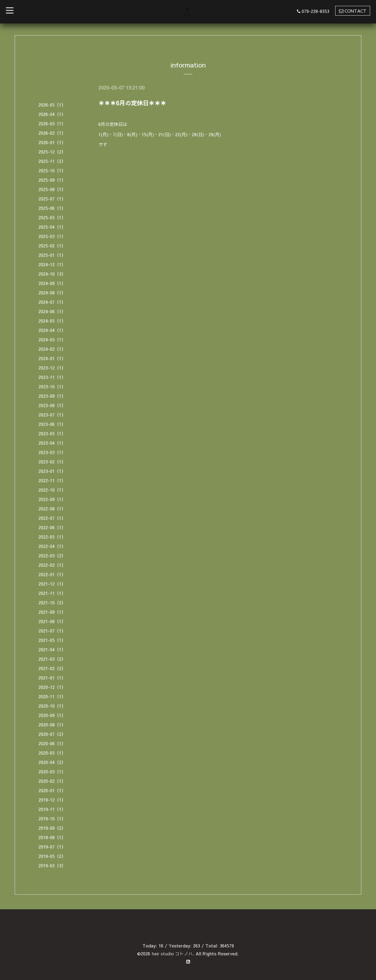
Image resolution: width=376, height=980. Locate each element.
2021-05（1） (52, 640)
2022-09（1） (52, 499)
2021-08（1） (52, 621)
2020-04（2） (52, 762)
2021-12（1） (52, 584)
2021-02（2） (52, 668)
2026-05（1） (52, 105)
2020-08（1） (52, 725)
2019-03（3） (52, 865)
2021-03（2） (52, 659)
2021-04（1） (52, 649)
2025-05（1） (52, 217)
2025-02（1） (52, 246)
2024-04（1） (52, 330)
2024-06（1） (52, 311)
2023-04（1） (52, 443)
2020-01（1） (52, 790)
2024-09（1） (52, 283)
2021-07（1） (52, 631)
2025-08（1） (52, 189)
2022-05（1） (52, 537)
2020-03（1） (52, 771)
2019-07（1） (52, 847)
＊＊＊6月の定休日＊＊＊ (132, 103)
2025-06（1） (52, 208)
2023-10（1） (52, 386)
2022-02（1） (52, 565)
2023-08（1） (52, 405)
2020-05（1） (52, 753)
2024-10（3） (52, 274)
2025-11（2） (52, 161)
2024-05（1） (52, 321)
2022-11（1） (52, 480)
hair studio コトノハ (172, 953)
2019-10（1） (52, 818)
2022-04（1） (52, 546)
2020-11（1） (52, 696)
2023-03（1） (52, 452)
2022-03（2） (52, 555)
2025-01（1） (52, 255)
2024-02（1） (52, 349)
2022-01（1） (52, 574)
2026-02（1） (52, 133)
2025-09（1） (52, 180)
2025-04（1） (52, 227)
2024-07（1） (52, 302)
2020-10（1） (52, 706)
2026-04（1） (52, 114)
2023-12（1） (52, 368)
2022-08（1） (52, 508)
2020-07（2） (52, 734)
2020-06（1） (52, 743)
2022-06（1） (52, 527)
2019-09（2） (52, 828)
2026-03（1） (52, 123)
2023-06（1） (52, 424)
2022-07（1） (52, 518)
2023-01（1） (52, 471)
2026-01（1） (52, 142)
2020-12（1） (52, 687)
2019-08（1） (52, 837)
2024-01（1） (52, 358)
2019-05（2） (52, 856)
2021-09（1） (52, 612)
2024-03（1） (52, 339)
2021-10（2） (52, 602)
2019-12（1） (52, 800)
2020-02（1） (52, 781)
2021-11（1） (52, 593)
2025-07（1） (52, 199)
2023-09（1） (52, 396)
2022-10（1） (52, 490)
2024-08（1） (52, 292)
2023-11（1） (52, 377)
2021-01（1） (52, 678)
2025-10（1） (52, 170)
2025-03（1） (52, 236)
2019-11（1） (52, 809)
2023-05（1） (52, 433)
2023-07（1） (52, 415)
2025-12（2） (52, 152)
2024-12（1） (52, 264)
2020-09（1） (52, 715)
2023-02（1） (52, 462)
